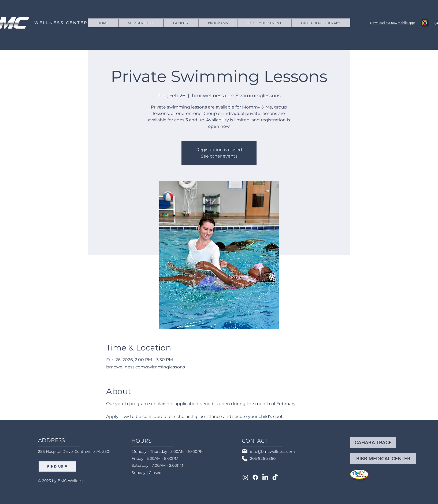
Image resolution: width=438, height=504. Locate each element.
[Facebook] (255, 477)
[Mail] (245, 451)
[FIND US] (57, 466)
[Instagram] (245, 477)
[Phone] (245, 459)
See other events (219, 156)
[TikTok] (275, 477)
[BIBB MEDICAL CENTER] (383, 459)
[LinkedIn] (265, 477)
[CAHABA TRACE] (373, 443)
